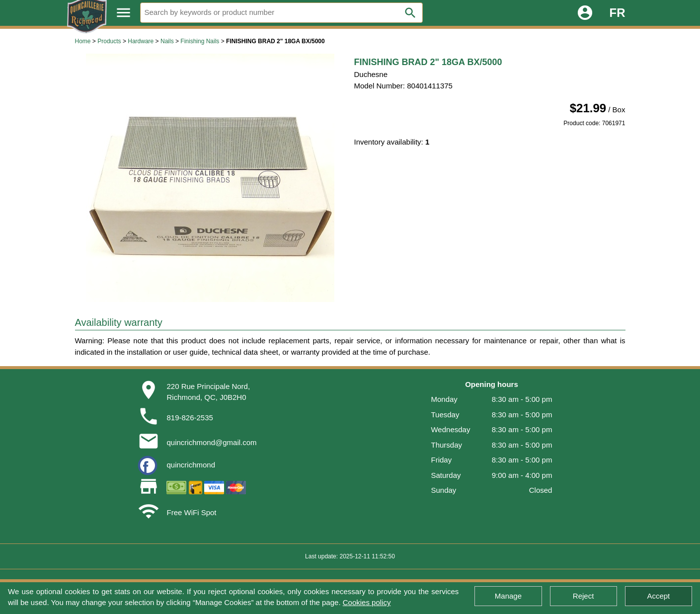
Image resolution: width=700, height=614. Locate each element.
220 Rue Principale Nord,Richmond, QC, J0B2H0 (208, 392)
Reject (583, 596)
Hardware (141, 41)
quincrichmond (191, 465)
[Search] (282, 13)
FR (618, 13)
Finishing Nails (200, 41)
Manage (508, 596)
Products (109, 41)
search (410, 13)
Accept (658, 596)
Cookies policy (367, 602)
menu (123, 13)
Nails (167, 41)
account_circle (585, 13)
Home (83, 41)
